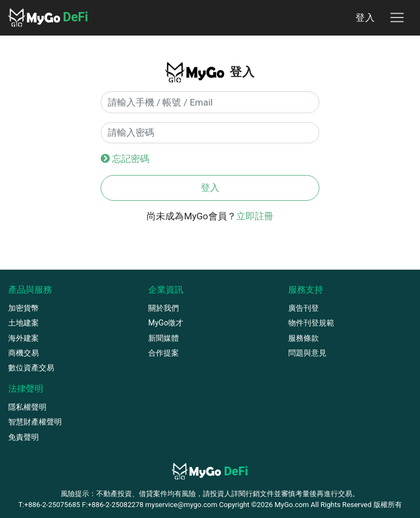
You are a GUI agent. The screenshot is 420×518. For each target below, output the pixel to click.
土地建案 (24, 323)
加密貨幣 (24, 308)
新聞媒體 (164, 338)
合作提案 (164, 353)
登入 (365, 18)
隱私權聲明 (27, 407)
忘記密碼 (131, 159)
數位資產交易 (31, 368)
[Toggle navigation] (397, 18)
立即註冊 (255, 216)
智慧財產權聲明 (35, 422)
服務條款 (304, 338)
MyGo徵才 (166, 323)
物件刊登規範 (311, 323)
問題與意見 (307, 353)
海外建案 (24, 338)
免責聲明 (24, 437)
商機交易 (24, 353)
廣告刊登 (304, 308)
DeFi (48, 18)
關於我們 (164, 308)
